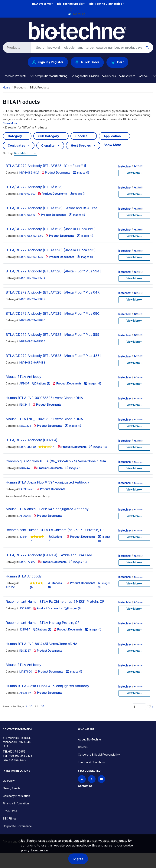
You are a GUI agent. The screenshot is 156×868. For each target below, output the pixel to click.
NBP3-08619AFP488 (32, 362)
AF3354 (11, 587)
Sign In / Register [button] (48, 62)
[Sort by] (25, 153)
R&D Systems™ (42, 4)
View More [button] (133, 173)
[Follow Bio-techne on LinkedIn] (82, 779)
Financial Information (16, 803)
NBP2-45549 (28, 447)
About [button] (149, 76)
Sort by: (8, 153)
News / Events (12, 788)
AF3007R (25, 516)
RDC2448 (25, 468)
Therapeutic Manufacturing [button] (53, 76)
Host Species (81, 145)
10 (31, 706)
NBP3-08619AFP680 (32, 320)
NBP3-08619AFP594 (32, 278)
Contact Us (85, 786)
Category (15, 136)
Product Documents (56, 173)
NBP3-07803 (28, 194)
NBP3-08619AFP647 (32, 299)
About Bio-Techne (89, 739)
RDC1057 (25, 651)
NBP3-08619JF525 (31, 257)
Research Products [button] (18, 76)
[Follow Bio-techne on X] (92, 779)
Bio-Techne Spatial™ (71, 4)
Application (112, 136)
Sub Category (49, 136)
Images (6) (93, 383)
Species (81, 136)
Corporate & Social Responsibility (99, 755)
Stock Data (10, 811)
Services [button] (114, 76)
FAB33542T (27, 489)
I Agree (78, 859)
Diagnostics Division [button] (90, 76)
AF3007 (24, 383)
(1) (54, 447)
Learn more (39, 850)
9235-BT (25, 629)
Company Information (16, 796)
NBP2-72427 (27, 562)
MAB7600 (26, 672)
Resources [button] (132, 76)
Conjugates (16, 145)
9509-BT (25, 608)
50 (42, 706)
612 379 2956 (17, 752)
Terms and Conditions (92, 762)
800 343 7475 (23, 756)
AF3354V (25, 693)
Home (6, 87)
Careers (83, 747)
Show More (10, 123)
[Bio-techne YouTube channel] (101, 779)
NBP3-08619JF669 (31, 236)
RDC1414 (25, 405)
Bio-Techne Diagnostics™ (107, 4)
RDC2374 (25, 426)
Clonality (48, 145)
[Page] (139, 707)
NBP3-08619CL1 (29, 173)
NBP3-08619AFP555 (32, 341)
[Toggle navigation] (5, 25)
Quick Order (87, 62)
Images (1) (81, 173)
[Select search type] (16, 48)
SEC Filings (10, 818)
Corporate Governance (17, 826)
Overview (9, 781)
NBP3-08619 (27, 215)
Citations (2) (41, 383)
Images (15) (98, 447)
